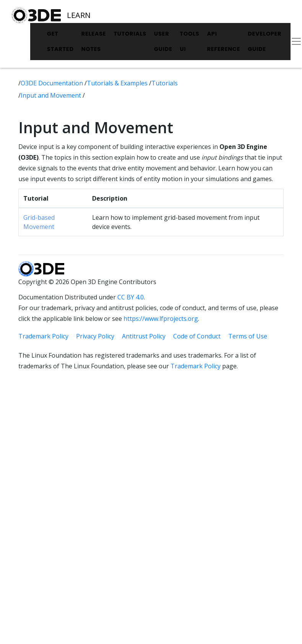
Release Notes (94, 41)
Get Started (60, 41)
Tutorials (130, 34)
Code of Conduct (197, 336)
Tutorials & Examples (118, 83)
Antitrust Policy (144, 336)
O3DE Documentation (53, 83)
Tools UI (190, 41)
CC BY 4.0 (131, 297)
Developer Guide (265, 41)
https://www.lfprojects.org (161, 319)
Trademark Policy (43, 336)
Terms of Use (248, 336)
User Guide (163, 41)
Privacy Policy (95, 336)
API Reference (223, 41)
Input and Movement (52, 95)
